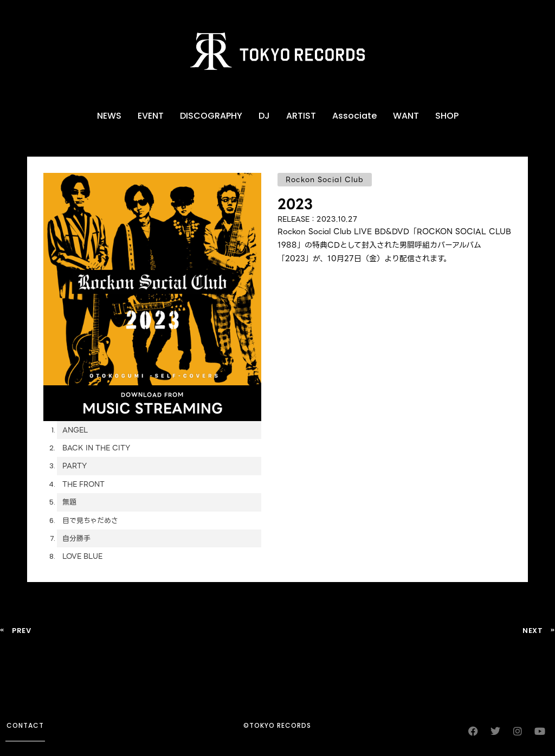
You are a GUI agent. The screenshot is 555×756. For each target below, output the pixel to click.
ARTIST (301, 116)
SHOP (447, 116)
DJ (264, 116)
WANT (406, 116)
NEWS (109, 116)
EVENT (151, 116)
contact (25, 725)
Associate (354, 116)
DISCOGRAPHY (211, 116)
